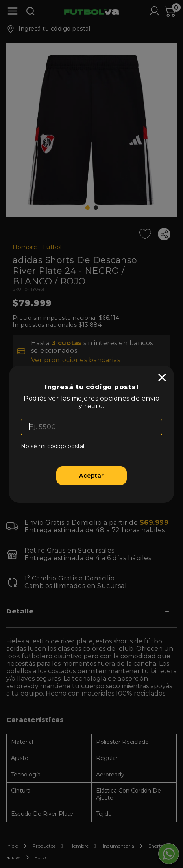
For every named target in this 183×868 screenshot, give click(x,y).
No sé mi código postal (53, 446)
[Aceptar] (91, 476)
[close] (162, 377)
